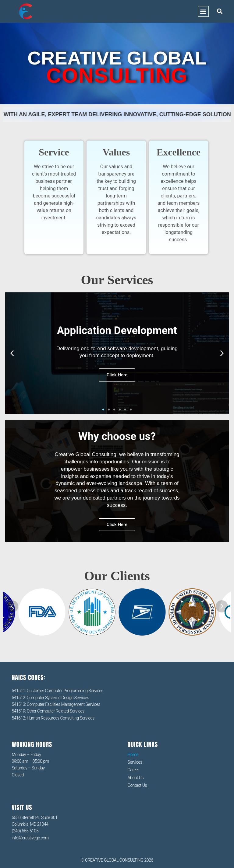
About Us (136, 778)
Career (133, 770)
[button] (203, 11)
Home (133, 755)
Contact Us (137, 785)
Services (135, 762)
